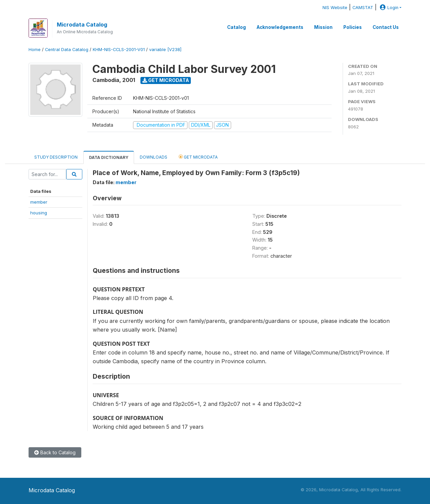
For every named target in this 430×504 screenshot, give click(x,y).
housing (39, 213)
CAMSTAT (363, 8)
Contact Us (386, 27)
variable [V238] (165, 50)
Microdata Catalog (82, 25)
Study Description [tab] (56, 157)
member (39, 202)
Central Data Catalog (67, 50)
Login (388, 8)
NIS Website (335, 8)
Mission (323, 27)
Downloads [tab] (154, 157)
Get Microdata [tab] (198, 157)
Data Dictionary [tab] (109, 157)
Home (35, 50)
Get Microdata (166, 80)
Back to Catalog (55, 452)
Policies (353, 27)
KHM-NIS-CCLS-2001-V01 (119, 50)
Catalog (236, 27)
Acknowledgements (280, 27)
